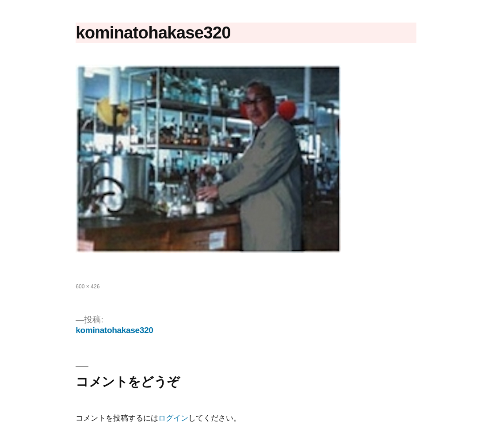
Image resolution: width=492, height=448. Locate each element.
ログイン (173, 418)
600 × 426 (88, 287)
